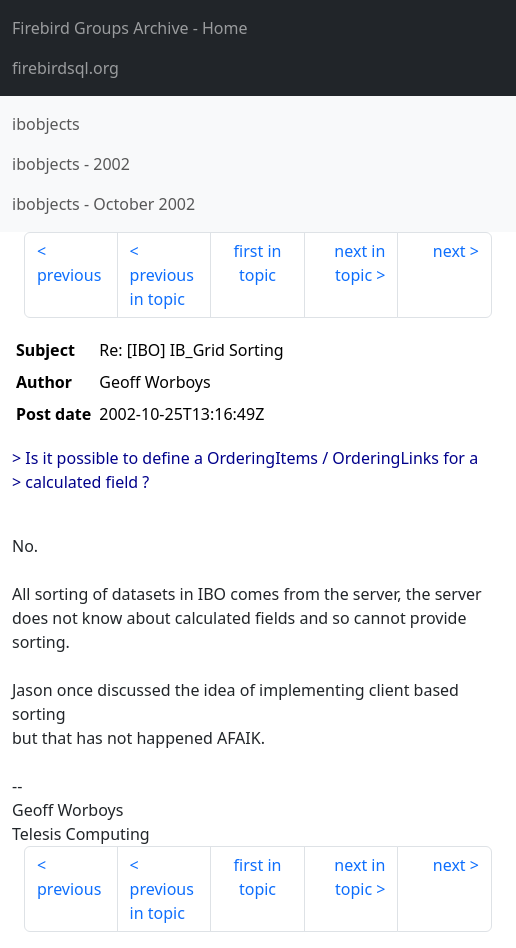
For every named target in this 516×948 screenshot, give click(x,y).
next (449, 251)
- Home (130, 28)
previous (69, 275)
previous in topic (162, 287)
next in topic (359, 263)
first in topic (258, 263)
